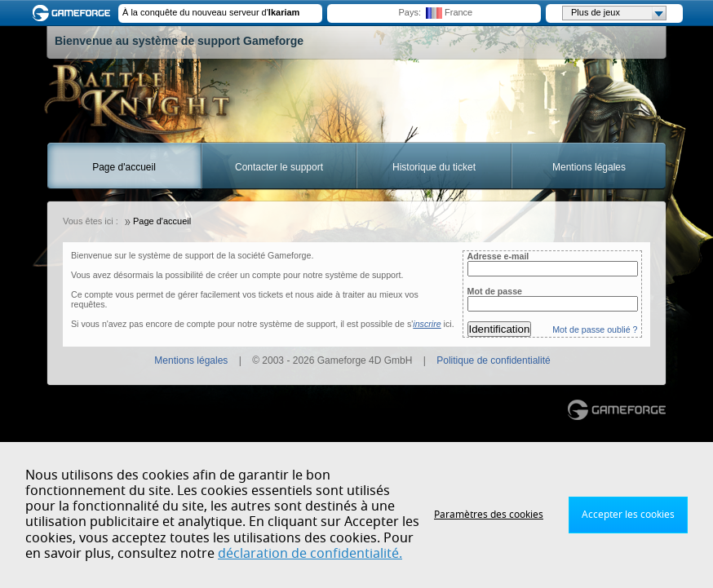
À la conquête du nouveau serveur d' (211, 12)
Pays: (410, 12)
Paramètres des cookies (489, 515)
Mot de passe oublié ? (595, 329)
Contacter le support (279, 167)
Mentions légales (589, 167)
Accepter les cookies (628, 515)
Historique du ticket (434, 167)
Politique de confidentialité (493, 360)
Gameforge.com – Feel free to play (74, 13)
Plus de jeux (618, 13)
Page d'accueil (124, 167)
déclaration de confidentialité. (310, 554)
